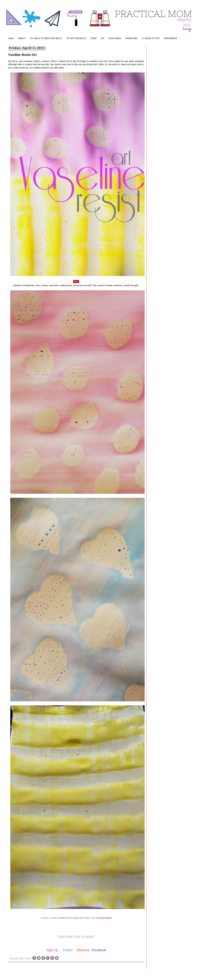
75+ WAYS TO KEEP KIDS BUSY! (46, 38)
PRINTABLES (171, 38)
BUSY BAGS (115, 38)
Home (11, 38)
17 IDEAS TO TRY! (151, 38)
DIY (103, 38)
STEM (94, 38)
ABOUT (22, 38)
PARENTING (131, 38)
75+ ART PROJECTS (76, 38)
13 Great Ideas (104, 918)
